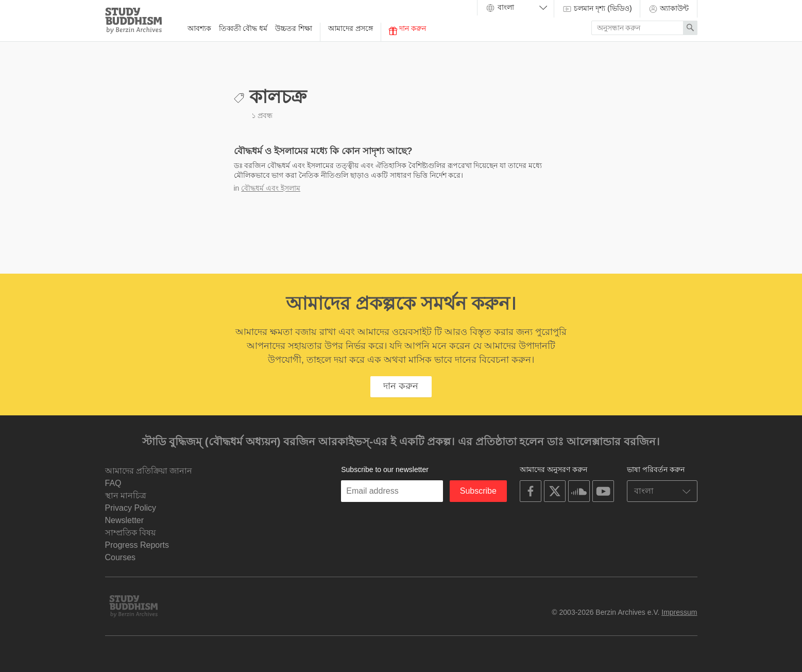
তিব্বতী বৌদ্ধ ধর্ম (243, 28)
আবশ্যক (199, 28)
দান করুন (407, 30)
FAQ (113, 483)
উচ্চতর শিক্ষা (294, 28)
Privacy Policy (131, 508)
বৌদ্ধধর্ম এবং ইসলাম (271, 188)
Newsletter (125, 520)
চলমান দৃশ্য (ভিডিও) (597, 9)
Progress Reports (137, 545)
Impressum (679, 612)
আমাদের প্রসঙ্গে (351, 28)
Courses (121, 557)
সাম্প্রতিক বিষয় (130, 533)
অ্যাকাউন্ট (669, 9)
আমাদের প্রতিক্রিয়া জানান (149, 471)
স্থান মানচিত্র (126, 495)
